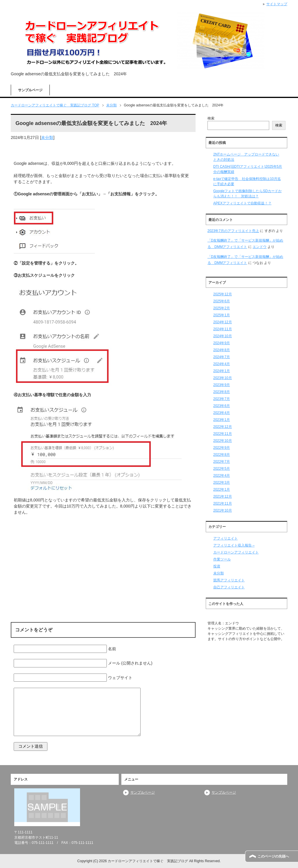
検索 (211, 118)
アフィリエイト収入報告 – (234, 545)
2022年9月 (222, 448)
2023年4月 (222, 413)
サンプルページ (30, 90)
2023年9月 (222, 385)
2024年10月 (223, 336)
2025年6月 (222, 301)
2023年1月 (222, 420)
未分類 (47, 137)
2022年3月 (222, 483)
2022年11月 (223, 434)
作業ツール (222, 559)
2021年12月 (223, 496)
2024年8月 (222, 350)
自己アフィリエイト (229, 587)
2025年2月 (222, 308)
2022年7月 (222, 462)
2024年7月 (222, 357)
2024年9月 (222, 343)
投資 (217, 566)
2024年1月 (222, 371)
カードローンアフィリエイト (236, 552)
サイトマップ (277, 4)
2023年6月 (222, 406)
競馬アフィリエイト (229, 580)
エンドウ (260, 247)
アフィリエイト (226, 538)
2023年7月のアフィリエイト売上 (233, 231)
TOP (55, 105)
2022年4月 (222, 476)
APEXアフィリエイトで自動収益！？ (242, 203)
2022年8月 (222, 455)
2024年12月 (223, 322)
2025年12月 (223, 294)
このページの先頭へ (273, 856)
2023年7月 (222, 399)
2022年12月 (223, 427)
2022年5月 (222, 469)
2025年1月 (222, 315)
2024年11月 (223, 329)
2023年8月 (222, 392)
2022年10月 (223, 441)
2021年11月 (223, 503)
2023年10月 (223, 378)
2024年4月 (222, 364)
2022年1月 (222, 490)
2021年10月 (223, 510)
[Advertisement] (103, 558)
